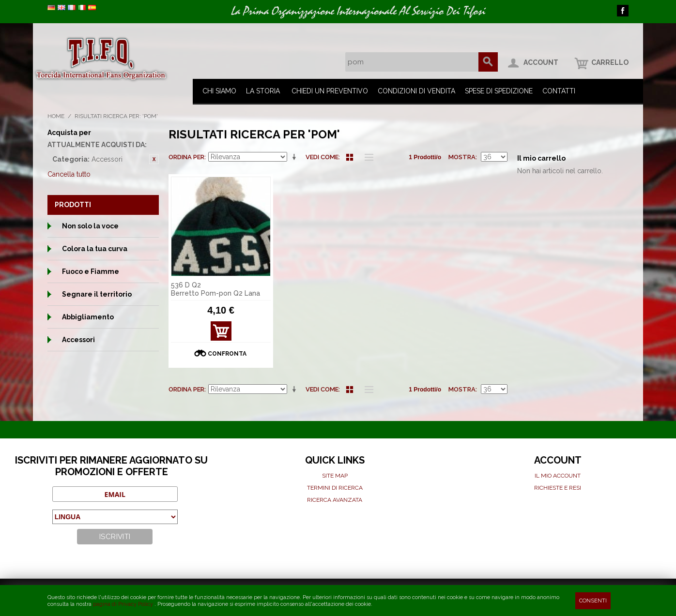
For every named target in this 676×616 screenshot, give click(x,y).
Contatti (559, 91)
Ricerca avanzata (335, 500)
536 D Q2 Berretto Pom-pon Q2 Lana (215, 289)
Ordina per (186, 157)
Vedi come (322, 157)
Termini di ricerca (335, 488)
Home (56, 116)
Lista (367, 157)
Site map (335, 476)
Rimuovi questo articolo (154, 159)
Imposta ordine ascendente (296, 157)
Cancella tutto (69, 174)
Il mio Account (558, 476)
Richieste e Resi (558, 488)
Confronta (227, 354)
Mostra (462, 157)
